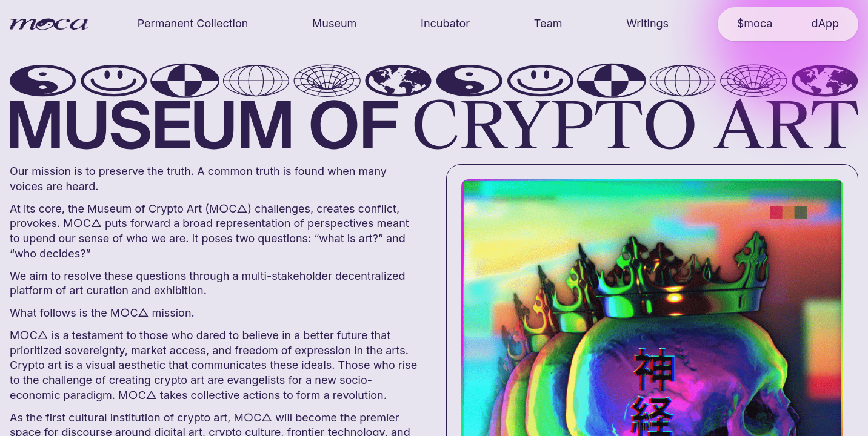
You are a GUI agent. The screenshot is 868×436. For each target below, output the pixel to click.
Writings (647, 23)
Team (548, 23)
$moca (755, 23)
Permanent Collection (193, 23)
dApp (825, 23)
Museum (334, 23)
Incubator (445, 23)
